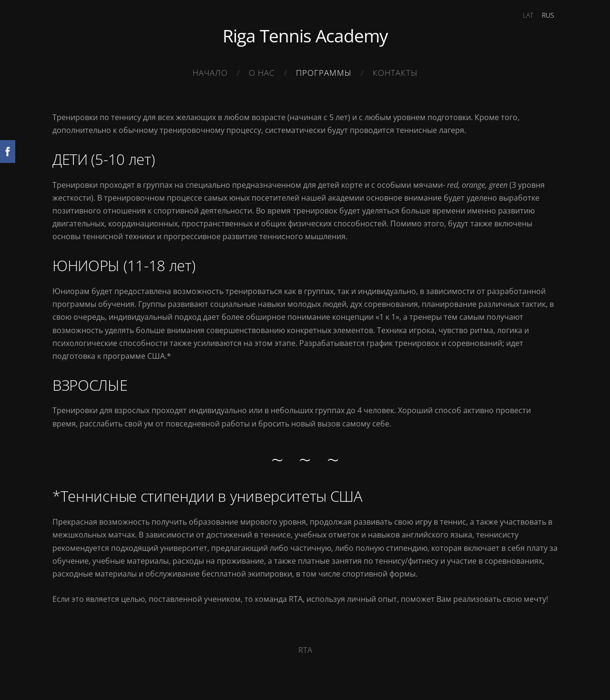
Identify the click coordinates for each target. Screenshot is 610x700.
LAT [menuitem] (528, 15)
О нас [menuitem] (262, 73)
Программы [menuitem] (324, 73)
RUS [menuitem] (548, 15)
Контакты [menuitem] (395, 73)
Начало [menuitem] (210, 73)
